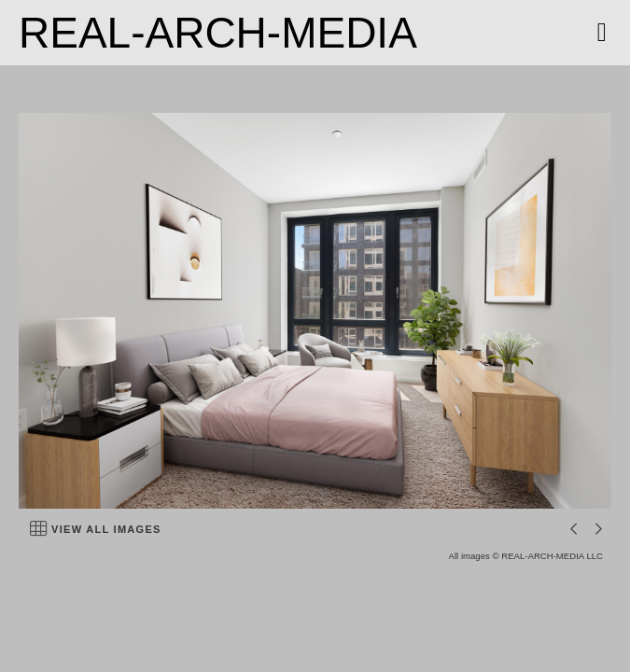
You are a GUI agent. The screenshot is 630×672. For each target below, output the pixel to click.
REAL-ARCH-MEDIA (218, 33)
